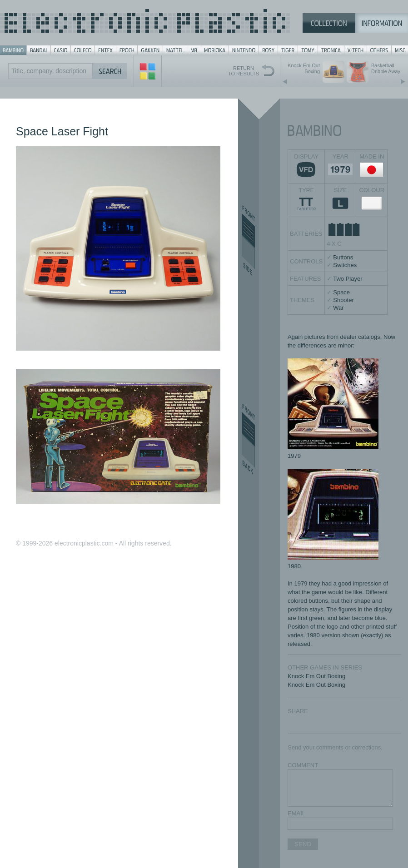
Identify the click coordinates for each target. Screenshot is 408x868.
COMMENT (303, 765)
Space (341, 292)
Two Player (348, 279)
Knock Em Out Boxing (316, 676)
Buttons (343, 257)
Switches (345, 265)
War (338, 308)
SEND (303, 844)
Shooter (343, 300)
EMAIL (296, 813)
